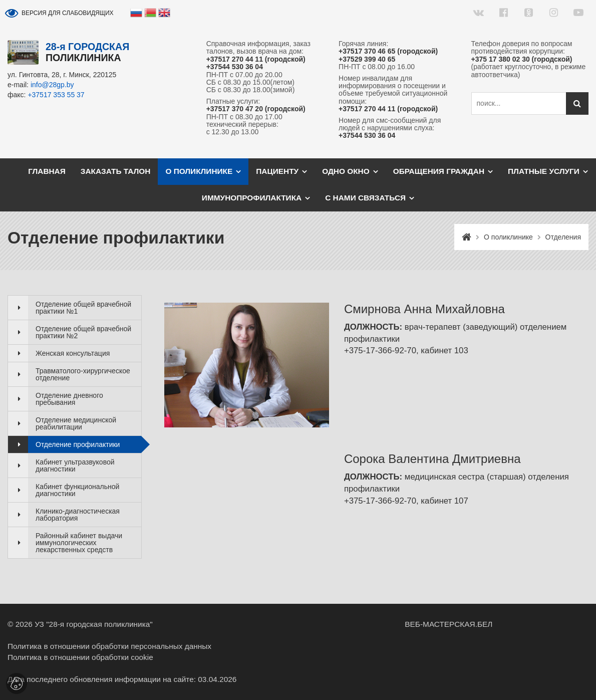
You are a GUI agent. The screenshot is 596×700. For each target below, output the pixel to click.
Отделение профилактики (78, 444)
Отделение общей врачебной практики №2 (83, 332)
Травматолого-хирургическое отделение (83, 374)
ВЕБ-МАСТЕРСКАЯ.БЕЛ (449, 624)
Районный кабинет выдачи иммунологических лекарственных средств (79, 543)
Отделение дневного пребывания (69, 399)
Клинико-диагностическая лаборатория (78, 515)
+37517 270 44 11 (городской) (256, 59)
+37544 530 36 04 (235, 67)
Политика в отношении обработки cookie (80, 657)
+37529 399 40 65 (367, 59)
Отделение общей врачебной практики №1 (83, 308)
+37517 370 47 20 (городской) (256, 109)
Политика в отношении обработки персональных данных (109, 646)
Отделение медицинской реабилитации (76, 423)
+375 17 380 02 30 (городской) (522, 59)
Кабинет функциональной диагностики (77, 490)
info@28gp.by (52, 85)
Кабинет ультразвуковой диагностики (75, 465)
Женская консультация (73, 353)
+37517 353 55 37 (56, 95)
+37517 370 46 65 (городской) (388, 51)
